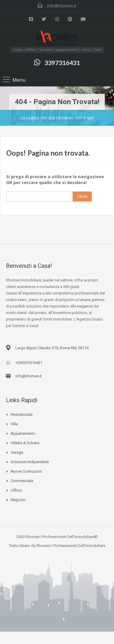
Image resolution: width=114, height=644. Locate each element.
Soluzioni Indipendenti (30, 462)
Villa (14, 424)
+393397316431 (29, 363)
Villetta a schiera (25, 443)
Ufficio (16, 490)
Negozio (18, 500)
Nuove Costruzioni (26, 471)
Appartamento (23, 433)
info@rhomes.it (62, 6)
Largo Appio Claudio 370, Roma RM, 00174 (52, 348)
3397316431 (62, 63)
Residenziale (22, 414)
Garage (17, 452)
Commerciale (22, 481)
